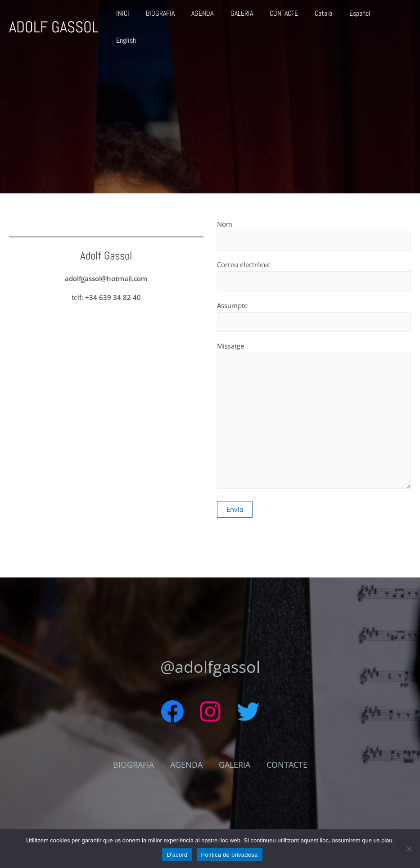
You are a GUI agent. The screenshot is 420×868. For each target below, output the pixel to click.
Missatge (314, 417)
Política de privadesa (230, 855)
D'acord (177, 855)
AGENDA (211, 16)
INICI (136, 16)
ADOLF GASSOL (54, 16)
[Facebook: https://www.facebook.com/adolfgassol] (172, 711)
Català (325, 16)
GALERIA (248, 16)
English (394, 16)
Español (359, 16)
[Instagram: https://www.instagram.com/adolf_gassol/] (210, 711)
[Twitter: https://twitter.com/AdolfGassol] (248, 711)
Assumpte (314, 316)
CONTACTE (288, 16)
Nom (314, 235)
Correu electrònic (314, 275)
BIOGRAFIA (172, 16)
